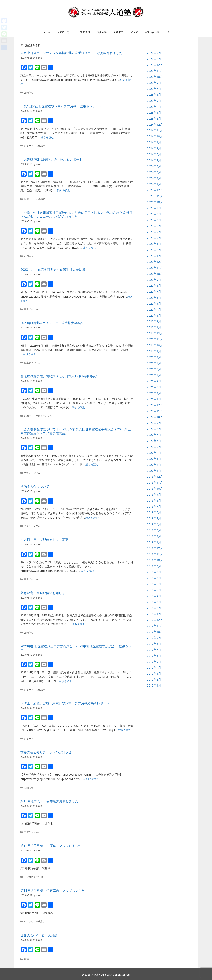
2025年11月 (155, 71)
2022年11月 (155, 268)
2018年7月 (154, 578)
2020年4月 (154, 453)
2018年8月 (154, 572)
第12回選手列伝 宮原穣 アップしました (51, 846)
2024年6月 (154, 154)
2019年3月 (154, 530)
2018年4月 (154, 596)
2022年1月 (154, 327)
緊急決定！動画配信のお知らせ (43, 593)
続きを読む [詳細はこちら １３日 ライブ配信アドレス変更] (87, 571)
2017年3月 (154, 674)
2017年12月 (155, 620)
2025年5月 (154, 101)
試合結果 (102, 32)
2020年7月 (154, 435)
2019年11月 (155, 483)
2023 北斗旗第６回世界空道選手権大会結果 (53, 270)
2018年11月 (155, 554)
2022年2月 (154, 321)
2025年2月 (154, 118)
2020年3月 (154, 459)
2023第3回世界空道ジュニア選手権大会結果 (52, 323)
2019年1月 (154, 542)
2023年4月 (154, 238)
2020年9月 (154, 423)
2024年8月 (154, 148)
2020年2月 (154, 465)
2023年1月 (154, 256)
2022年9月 (154, 280)
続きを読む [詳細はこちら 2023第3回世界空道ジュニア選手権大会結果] (30, 354)
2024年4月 (154, 166)
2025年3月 (154, 112)
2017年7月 (154, 650)
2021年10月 (155, 345)
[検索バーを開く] (168, 32)
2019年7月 (154, 506)
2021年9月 (154, 351)
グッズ (134, 32)
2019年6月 (154, 512)
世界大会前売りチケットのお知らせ (46, 752)
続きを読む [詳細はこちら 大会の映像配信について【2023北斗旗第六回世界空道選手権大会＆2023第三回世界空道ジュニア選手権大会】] (92, 464)
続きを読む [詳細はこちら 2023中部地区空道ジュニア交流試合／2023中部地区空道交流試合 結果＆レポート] (66, 681)
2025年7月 (154, 89)
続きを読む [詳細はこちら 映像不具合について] (92, 518)
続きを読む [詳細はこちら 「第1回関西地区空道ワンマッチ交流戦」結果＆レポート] (47, 137)
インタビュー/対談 (34, 877)
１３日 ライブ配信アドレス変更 (44, 540)
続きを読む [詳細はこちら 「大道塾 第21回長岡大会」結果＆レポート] (64, 190)
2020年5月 (154, 447)
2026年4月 (154, 53)
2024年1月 (154, 184)
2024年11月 (155, 130)
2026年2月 (154, 59)
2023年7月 (154, 220)
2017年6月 (154, 656)
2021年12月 (155, 333)
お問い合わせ (152, 32)
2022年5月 (154, 303)
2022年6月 (154, 298)
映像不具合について (35, 486)
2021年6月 (154, 369)
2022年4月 (154, 309)
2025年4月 (154, 107)
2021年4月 (154, 381)
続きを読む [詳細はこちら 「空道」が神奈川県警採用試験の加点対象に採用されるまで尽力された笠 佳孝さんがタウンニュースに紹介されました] (89, 248)
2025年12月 (155, 65)
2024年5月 (154, 160)
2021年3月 (154, 387)
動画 (26, 959)
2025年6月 (154, 95)
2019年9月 (154, 494)
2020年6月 (154, 441)
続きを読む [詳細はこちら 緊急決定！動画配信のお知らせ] (79, 624)
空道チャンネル (32, 309)
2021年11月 (155, 339)
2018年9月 (154, 566)
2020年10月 (155, 417)
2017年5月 (154, 662)
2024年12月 (155, 125)
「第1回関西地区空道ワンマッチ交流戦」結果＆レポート (61, 106)
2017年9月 (154, 638)
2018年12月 (155, 548)
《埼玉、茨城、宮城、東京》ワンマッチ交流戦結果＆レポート (65, 703)
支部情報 (85, 32)
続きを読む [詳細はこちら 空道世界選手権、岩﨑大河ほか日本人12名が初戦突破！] (79, 407)
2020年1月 (154, 471)
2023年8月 (154, 214)
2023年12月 (155, 190)
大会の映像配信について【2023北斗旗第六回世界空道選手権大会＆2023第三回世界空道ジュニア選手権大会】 (76, 431)
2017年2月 (154, 680)
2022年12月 (155, 262)
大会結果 (40, 146)
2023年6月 (154, 226)
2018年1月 (154, 614)
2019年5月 (154, 518)
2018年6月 (154, 584)
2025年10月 (155, 77)
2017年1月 (154, 685)
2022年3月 (154, 315)
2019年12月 (155, 477)
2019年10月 (155, 489)
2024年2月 (154, 178)
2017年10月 (155, 632)
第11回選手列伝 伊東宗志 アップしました (53, 891)
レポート (29, 146)
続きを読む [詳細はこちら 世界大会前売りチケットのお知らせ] (91, 779)
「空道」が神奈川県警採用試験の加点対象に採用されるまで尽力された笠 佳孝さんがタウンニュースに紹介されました (77, 214)
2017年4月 (154, 668)
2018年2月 (154, 608)
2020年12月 (155, 405)
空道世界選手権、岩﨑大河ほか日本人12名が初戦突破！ (61, 376)
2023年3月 (154, 244)
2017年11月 (155, 626)
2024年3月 (154, 172)
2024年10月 (155, 136)
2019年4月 (154, 524)
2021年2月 (154, 393)
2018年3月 (154, 602)
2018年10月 (155, 560)
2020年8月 (154, 429)
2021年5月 (154, 375)
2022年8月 (154, 286)
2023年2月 (154, 250)
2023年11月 (155, 196)
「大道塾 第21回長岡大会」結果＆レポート (51, 159)
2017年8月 (154, 644)
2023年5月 (154, 232)
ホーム (46, 32)
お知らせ (29, 92)
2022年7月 (154, 292)
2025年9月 (154, 83)
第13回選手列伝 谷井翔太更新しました (49, 801)
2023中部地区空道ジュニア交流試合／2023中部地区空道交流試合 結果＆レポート (76, 648)
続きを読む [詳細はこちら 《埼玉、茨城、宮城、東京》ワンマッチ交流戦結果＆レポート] (125, 730)
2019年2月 (154, 536)
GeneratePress (122, 975)
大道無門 (118, 32)
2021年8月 (154, 357)
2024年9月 (154, 142)
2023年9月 (154, 208)
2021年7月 (154, 363)
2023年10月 (155, 202)
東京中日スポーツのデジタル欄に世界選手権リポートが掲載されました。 (73, 53)
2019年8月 (154, 500)
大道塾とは (67, 32)
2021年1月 (154, 399)
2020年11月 (155, 411)
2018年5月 (154, 590)
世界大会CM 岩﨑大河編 (39, 935)
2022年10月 (155, 274)
